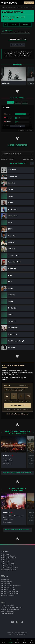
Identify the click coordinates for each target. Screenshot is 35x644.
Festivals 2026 (6, 560)
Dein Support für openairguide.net (11, 607)
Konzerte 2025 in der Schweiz (10, 591)
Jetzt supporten (29, 3)
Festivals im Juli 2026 (8, 566)
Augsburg (9, 20)
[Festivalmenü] (6, 25)
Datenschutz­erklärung (8, 611)
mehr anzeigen (18, 126)
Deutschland (21, 8)
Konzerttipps (5, 580)
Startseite (4, 8)
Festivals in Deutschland (8, 558)
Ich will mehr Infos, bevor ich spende (17, 414)
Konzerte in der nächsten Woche (11, 586)
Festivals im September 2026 (10, 568)
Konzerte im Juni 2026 (8, 590)
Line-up (14, 25)
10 (7, 396)
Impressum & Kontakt (7, 613)
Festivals (12, 8)
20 (14, 396)
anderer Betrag (28, 396)
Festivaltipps (5, 554)
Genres (18, 102)
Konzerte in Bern (6, 584)
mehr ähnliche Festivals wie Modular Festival (17, 473)
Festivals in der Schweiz (8, 556)
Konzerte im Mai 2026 (8, 588)
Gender (25, 102)
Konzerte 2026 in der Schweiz (10, 593)
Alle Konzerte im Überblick (9, 595)
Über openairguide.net (8, 605)
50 (21, 396)
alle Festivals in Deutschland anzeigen (17, 530)
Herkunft (10, 102)
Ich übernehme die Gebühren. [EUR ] (17, 401)
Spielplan (26, 25)
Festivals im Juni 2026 (8, 564)
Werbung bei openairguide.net (10, 609)
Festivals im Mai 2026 (8, 562)
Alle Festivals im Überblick (9, 570)
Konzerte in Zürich (6, 582)
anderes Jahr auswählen (17, 45)
